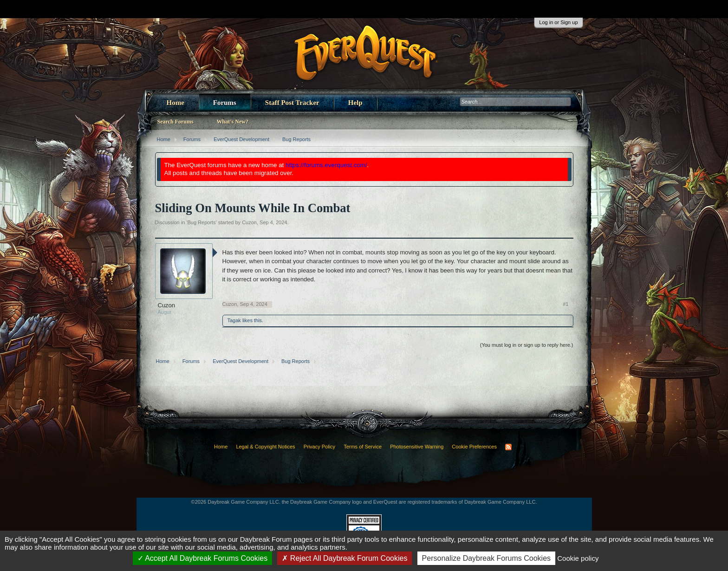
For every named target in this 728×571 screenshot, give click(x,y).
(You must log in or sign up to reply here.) (527, 345)
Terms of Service (363, 447)
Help (355, 103)
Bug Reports (201, 222)
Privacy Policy (319, 447)
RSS (508, 447)
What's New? (233, 122)
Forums (225, 103)
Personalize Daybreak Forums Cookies (486, 558)
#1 (565, 304)
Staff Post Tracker (292, 103)
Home (175, 103)
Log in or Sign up (558, 22)
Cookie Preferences (474, 447)
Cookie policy (578, 558)
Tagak (234, 320)
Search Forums (175, 122)
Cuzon (249, 222)
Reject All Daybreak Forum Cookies (344, 558)
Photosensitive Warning (417, 447)
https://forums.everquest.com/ (326, 165)
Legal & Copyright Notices (265, 447)
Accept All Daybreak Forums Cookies (203, 558)
